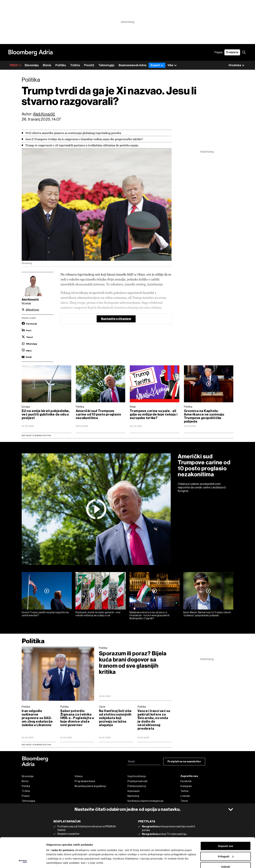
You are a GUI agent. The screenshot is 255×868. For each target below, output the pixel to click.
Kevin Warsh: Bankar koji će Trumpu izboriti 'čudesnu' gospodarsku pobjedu (207, 614)
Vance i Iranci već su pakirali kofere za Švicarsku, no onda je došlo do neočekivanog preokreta (154, 720)
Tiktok (184, 801)
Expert (157, 65)
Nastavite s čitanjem (116, 319)
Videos (79, 776)
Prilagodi (226, 828)
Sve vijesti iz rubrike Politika (36, 435)
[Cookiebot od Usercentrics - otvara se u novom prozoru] (23, 861)
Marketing (133, 796)
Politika (61, 65)
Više (172, 65)
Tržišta (75, 65)
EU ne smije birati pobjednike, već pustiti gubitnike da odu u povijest (46, 414)
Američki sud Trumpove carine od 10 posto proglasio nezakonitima (98, 414)
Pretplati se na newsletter (184, 762)
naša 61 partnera (63, 822)
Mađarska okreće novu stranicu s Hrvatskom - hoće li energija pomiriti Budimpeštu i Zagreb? (150, 615)
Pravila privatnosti (138, 781)
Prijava (218, 52)
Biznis (47, 65)
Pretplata (232, 52)
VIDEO (16, 65)
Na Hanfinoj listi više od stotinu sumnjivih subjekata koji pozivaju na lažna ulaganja (115, 718)
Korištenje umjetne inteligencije (145, 801)
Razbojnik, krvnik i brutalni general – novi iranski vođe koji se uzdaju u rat (98, 614)
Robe (133, 407)
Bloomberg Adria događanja (90, 786)
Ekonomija (32, 65)
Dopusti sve (225, 818)
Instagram (186, 786)
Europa (26, 407)
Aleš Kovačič (44, 114)
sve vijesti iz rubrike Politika (36, 745)
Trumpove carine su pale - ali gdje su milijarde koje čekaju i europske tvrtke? (154, 414)
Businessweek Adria (133, 65)
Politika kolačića (137, 786)
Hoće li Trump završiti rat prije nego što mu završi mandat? (45, 614)
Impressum (134, 791)
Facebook (186, 781)
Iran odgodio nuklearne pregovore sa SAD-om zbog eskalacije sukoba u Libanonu (37, 718)
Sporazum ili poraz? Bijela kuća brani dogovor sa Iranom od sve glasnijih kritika (133, 663)
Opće (102, 707)
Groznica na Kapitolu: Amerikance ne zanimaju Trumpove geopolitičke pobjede (204, 416)
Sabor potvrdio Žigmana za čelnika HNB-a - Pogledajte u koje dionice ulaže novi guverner (77, 718)
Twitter (185, 791)
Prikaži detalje (55, 861)
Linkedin (185, 796)
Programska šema (85, 781)
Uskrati (226, 839)
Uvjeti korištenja (137, 776)
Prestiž (89, 65)
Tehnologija (106, 65)
